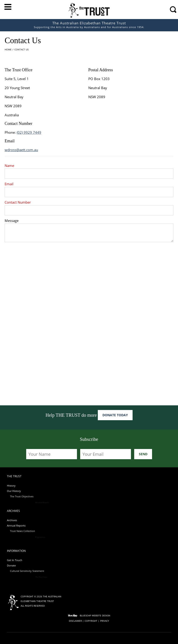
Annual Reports (21, 526)
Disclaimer (75, 621)
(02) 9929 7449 (29, 132)
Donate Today (115, 415)
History (11, 486)
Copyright (91, 621)
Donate (16, 566)
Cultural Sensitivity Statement (44, 571)
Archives (12, 520)
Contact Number (18, 202)
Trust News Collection (40, 532)
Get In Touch (15, 560)
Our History (19, 491)
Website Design (101, 615)
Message (12, 222)
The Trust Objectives (40, 497)
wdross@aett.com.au (21, 150)
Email (9, 184)
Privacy (105, 621)
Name (9, 166)
